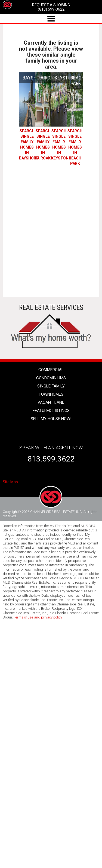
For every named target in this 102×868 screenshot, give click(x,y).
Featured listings (51, 411)
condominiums (51, 378)
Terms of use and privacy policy (38, 617)
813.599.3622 (51, 459)
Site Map (10, 482)
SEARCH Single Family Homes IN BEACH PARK (75, 147)
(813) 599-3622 (51, 9)
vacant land (51, 402)
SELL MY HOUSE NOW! (51, 419)
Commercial (51, 370)
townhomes (51, 394)
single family (51, 386)
